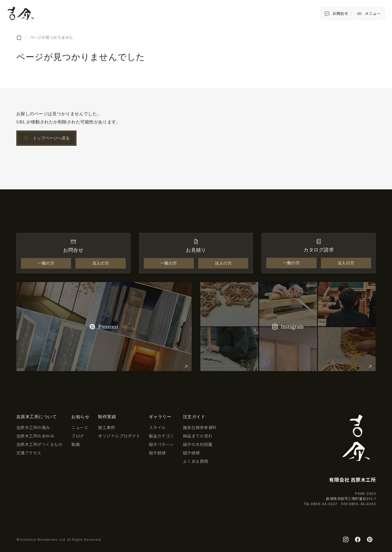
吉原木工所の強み (33, 428)
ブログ (78, 436)
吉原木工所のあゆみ (35, 436)
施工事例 (106, 428)
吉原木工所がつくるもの (39, 445)
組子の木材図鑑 (198, 445)
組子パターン (161, 445)
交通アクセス (29, 453)
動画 (76, 445)
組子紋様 (157, 453)
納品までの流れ (198, 436)
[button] (368, 14)
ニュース (80, 428)
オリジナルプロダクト (119, 436)
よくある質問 (196, 461)
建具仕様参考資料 (200, 428)
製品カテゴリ (162, 436)
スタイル (157, 428)
